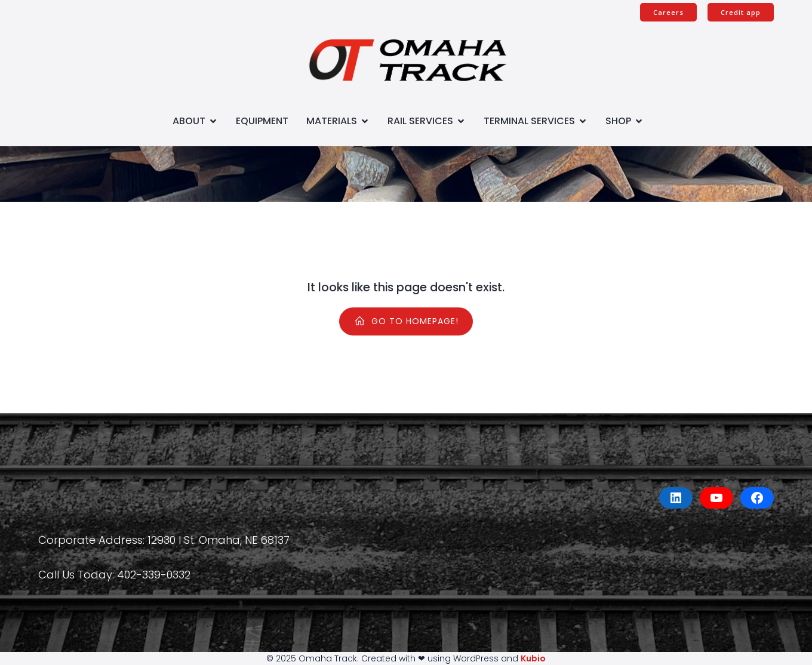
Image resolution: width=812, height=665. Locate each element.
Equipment (262, 121)
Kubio (533, 658)
